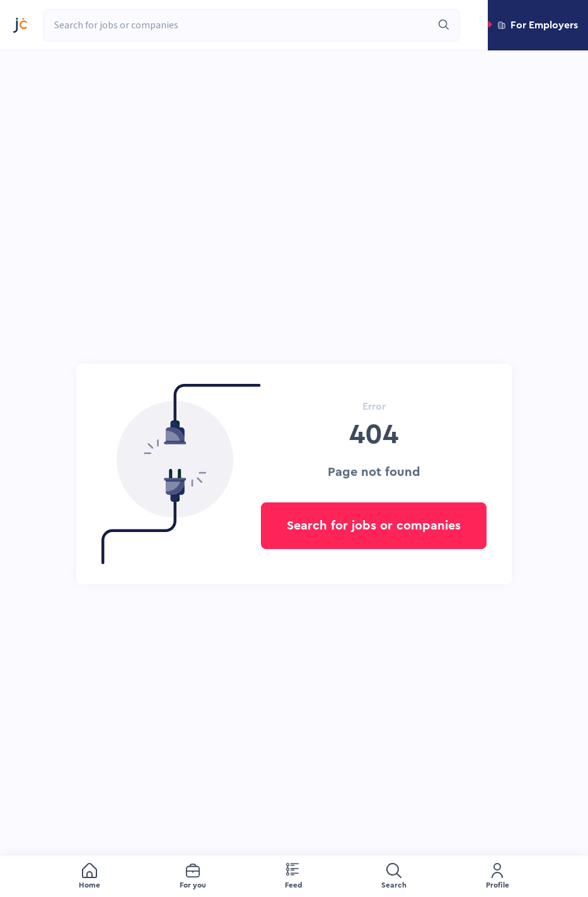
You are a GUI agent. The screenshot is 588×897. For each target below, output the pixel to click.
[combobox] (238, 25)
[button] (538, 25)
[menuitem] (89, 877)
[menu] (294, 876)
